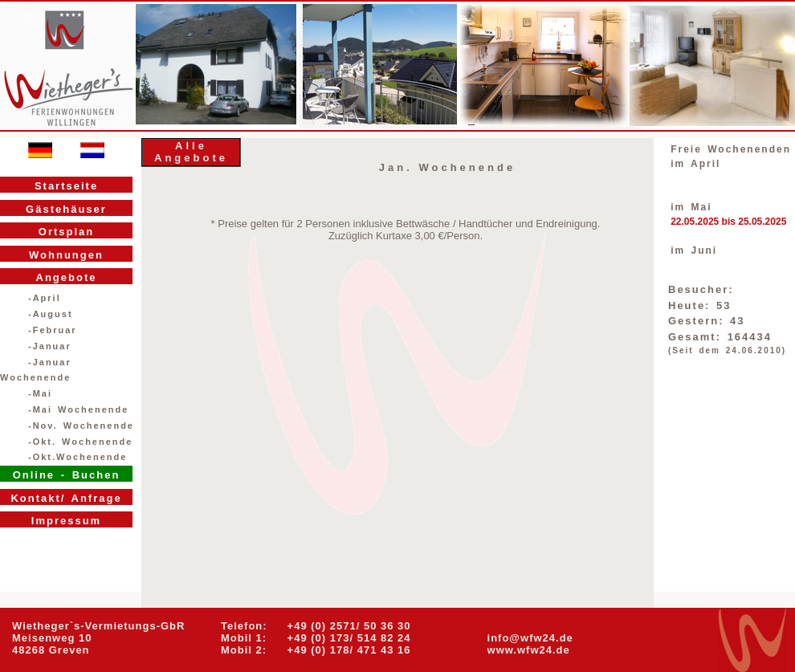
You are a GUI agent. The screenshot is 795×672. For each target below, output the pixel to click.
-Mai (40, 393)
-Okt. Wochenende (80, 442)
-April (45, 298)
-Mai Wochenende (78, 409)
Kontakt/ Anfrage (66, 498)
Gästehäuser (66, 209)
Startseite (66, 186)
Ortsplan (66, 232)
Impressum (66, 521)
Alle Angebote (191, 152)
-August (51, 314)
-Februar (53, 330)
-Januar (50, 346)
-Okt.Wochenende (77, 457)
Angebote (67, 277)
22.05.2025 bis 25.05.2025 (728, 222)
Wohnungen (66, 255)
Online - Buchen (67, 475)
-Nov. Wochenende (81, 426)
